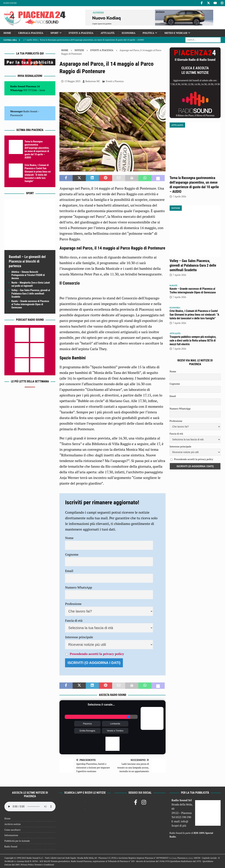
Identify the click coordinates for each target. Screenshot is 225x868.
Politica (148, 33)
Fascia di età (74, 620)
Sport (54, 33)
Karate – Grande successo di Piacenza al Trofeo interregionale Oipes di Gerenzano (30, 304)
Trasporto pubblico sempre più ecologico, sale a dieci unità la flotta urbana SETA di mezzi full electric (193, 341)
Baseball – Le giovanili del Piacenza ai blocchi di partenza (27, 261)
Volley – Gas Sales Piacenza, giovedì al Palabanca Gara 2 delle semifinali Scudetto (31, 293)
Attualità (108, 33)
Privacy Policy (27, 865)
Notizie (79, 50)
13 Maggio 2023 (72, 81)
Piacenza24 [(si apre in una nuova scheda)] (16, 115)
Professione (73, 604)
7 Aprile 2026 (179, 196)
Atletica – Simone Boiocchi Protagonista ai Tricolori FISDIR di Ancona (28, 275)
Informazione (11, 835)
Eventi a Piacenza (81, 33)
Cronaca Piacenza (31, 33)
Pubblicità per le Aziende (17, 841)
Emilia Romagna (87, 731)
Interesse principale (79, 637)
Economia (129, 33)
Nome (69, 538)
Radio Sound (10, 3)
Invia (42, 90)
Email (69, 571)
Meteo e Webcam (176, 33)
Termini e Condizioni (44, 865)
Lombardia (115, 724)
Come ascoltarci (12, 830)
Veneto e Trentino (115, 731)
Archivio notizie (13, 824)
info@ (185, 821)
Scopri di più (179, 826)
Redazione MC (93, 81)
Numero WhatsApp (78, 587)
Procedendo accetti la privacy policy (97, 654)
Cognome (72, 554)
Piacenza (87, 724)
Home (7, 33)
